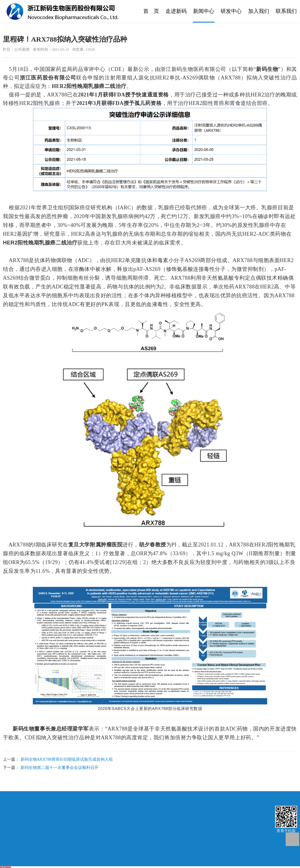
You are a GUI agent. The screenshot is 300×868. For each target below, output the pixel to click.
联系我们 (286, 11)
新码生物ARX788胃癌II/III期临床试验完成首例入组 (67, 759)
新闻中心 (204, 11)
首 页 (151, 11)
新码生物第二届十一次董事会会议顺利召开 (59, 768)
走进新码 (176, 11)
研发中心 (231, 11)
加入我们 (259, 11)
